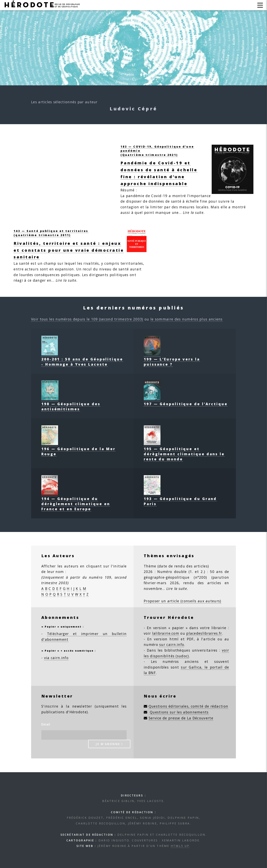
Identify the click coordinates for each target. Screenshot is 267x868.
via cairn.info (56, 658)
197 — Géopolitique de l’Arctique (186, 401)
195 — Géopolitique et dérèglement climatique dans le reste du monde (184, 451)
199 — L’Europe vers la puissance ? (172, 359)
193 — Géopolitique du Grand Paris (180, 499)
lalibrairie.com (166, 633)
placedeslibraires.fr (204, 633)
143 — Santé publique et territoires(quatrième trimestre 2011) (51, 233)
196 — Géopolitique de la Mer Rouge (78, 449)
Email (46, 724)
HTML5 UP (180, 846)
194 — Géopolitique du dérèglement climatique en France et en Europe (76, 501)
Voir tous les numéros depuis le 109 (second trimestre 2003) (87, 319)
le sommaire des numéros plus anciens (187, 319)
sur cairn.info (172, 644)
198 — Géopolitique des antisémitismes (71, 404)
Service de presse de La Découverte (181, 718)
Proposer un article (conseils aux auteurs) (183, 601)
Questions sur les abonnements (179, 712)
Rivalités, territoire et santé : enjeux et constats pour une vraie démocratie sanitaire (69, 250)
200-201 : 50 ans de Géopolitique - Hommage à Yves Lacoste (82, 359)
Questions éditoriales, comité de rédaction (189, 706)
